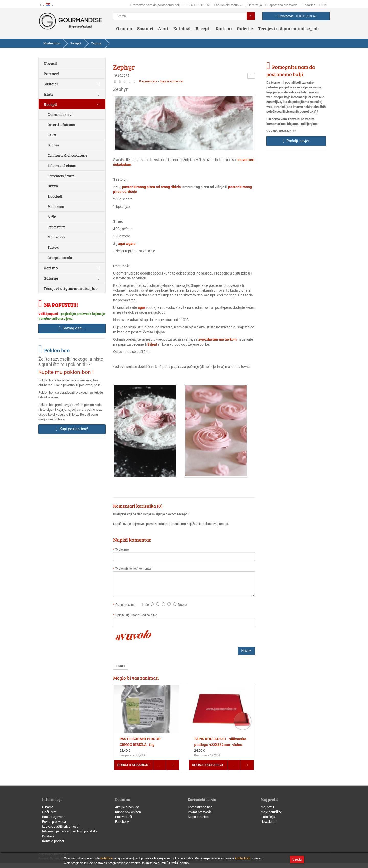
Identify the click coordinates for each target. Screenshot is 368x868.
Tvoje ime (122, 550)
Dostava (48, 836)
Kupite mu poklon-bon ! (66, 372)
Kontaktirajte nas (200, 807)
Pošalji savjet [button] (296, 141)
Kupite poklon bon (128, 812)
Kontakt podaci (53, 841)
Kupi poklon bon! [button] (72, 429)
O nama (124, 28)
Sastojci (145, 28)
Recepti (203, 28)
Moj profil (267, 807)
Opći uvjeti (50, 812)
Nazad (121, 666)
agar (141, 307)
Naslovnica (52, 43)
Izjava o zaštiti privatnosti (60, 826)
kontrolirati (243, 858)
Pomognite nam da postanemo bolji (291, 71)
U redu (297, 859)
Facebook (122, 822)
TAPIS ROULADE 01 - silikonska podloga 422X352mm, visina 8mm (220, 744)
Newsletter (269, 822)
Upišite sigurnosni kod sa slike (136, 615)
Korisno (224, 28)
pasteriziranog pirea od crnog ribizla (152, 187)
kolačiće (107, 858)
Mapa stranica (198, 817)
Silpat (152, 344)
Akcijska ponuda (127, 807)
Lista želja (268, 817)
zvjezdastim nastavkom (217, 339)
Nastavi (246, 651)
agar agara (127, 244)
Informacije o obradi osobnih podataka (70, 831)
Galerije (245, 28)
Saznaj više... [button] (72, 328)
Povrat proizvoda (54, 822)
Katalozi (182, 28)
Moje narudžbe (271, 812)
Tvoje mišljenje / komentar (134, 569)
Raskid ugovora (53, 817)
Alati (163, 28)
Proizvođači (123, 817)
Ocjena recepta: (127, 605)
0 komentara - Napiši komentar (161, 81)
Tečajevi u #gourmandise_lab (288, 28)
